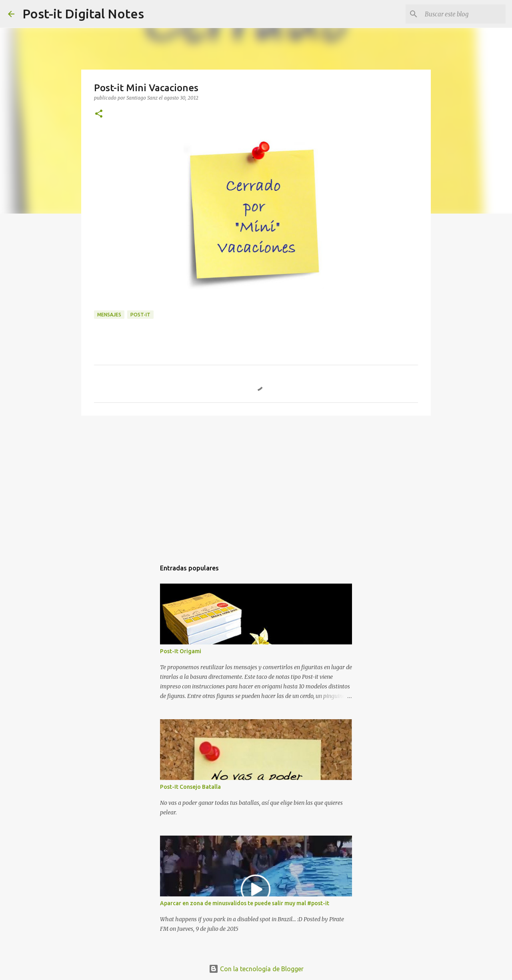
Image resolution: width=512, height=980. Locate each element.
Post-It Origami (181, 651)
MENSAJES (109, 315)
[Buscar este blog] (464, 14)
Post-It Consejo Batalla (190, 787)
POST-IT (140, 315)
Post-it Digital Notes (83, 14)
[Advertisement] (256, 484)
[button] (99, 114)
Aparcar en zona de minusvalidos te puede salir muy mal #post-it (245, 903)
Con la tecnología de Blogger (256, 969)
